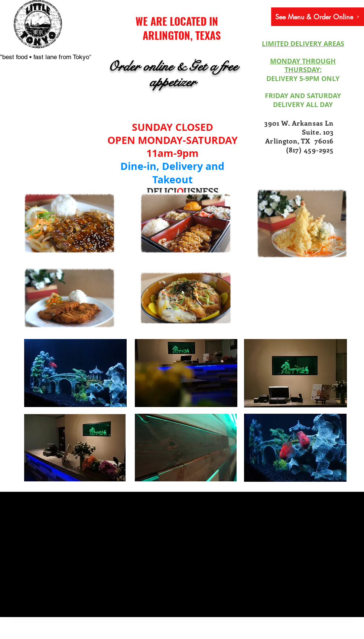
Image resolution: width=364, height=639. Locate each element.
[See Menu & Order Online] (318, 17)
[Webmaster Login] (43, 635)
